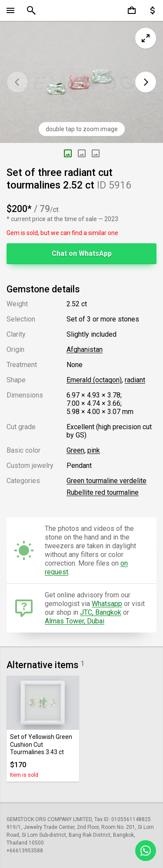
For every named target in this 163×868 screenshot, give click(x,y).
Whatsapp (107, 604)
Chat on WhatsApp (82, 253)
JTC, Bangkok (101, 612)
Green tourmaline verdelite (106, 481)
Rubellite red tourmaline (103, 492)
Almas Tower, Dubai (75, 621)
